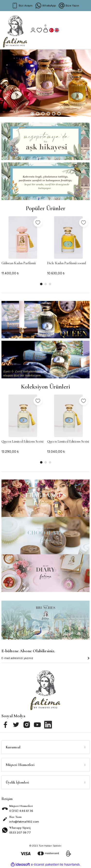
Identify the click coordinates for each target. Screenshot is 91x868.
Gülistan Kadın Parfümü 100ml (19, 264)
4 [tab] (48, 114)
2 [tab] (38, 114)
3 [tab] (43, 114)
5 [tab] (54, 114)
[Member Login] (33, 30)
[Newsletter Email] (45, 659)
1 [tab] (32, 114)
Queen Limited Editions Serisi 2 (68, 442)
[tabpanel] (45, 83)
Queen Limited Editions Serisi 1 (22, 442)
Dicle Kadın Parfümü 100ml (66, 263)
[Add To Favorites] (38, 222)
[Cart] (46, 30)
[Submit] (88, 658)
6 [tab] (59, 114)
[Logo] (15, 29)
